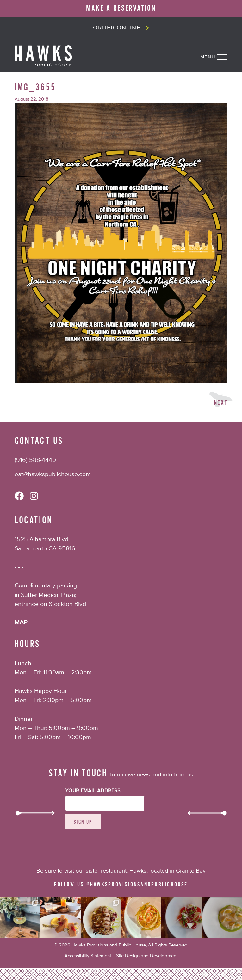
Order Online (117, 28)
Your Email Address (93, 791)
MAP (21, 623)
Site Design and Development (147, 956)
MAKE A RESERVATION (121, 8)
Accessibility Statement (88, 956)
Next (221, 403)
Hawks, (139, 871)
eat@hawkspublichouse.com (53, 474)
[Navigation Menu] (221, 56)
